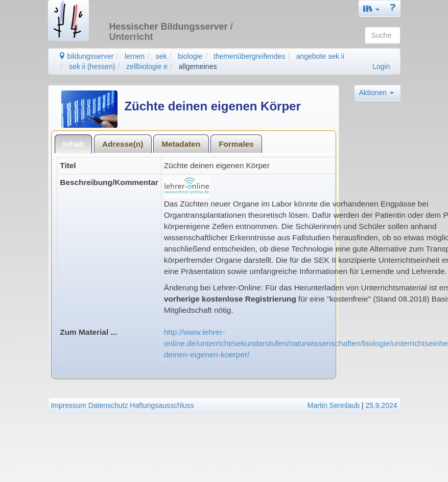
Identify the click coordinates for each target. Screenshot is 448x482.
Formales (236, 144)
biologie (190, 56)
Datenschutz (108, 405)
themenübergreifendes (249, 56)
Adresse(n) (123, 144)
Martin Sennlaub (334, 405)
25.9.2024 (381, 405)
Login (381, 66)
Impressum (69, 405)
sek (161, 56)
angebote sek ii (320, 56)
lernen (135, 56)
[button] (371, 8)
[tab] (74, 144)
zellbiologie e (147, 66)
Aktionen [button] (376, 93)
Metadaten (181, 144)
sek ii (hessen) (92, 66)
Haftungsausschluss (162, 405)
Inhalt (73, 144)
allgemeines (198, 66)
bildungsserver (86, 56)
